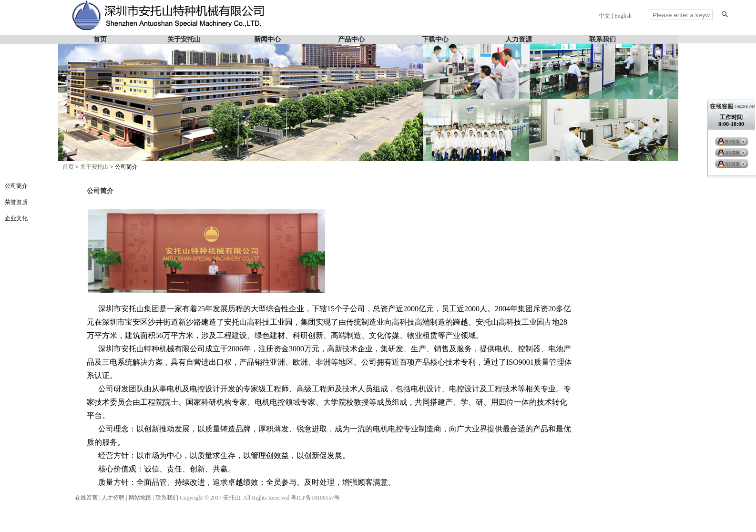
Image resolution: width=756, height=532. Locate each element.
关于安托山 (184, 39)
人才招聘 (113, 498)
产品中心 (351, 39)
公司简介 (16, 186)
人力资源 (519, 39)
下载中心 (435, 39)
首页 (100, 39)
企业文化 (16, 218)
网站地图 (140, 498)
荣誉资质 (16, 202)
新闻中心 (267, 39)
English (623, 16)
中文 (604, 16)
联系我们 (603, 39)
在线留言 (86, 498)
